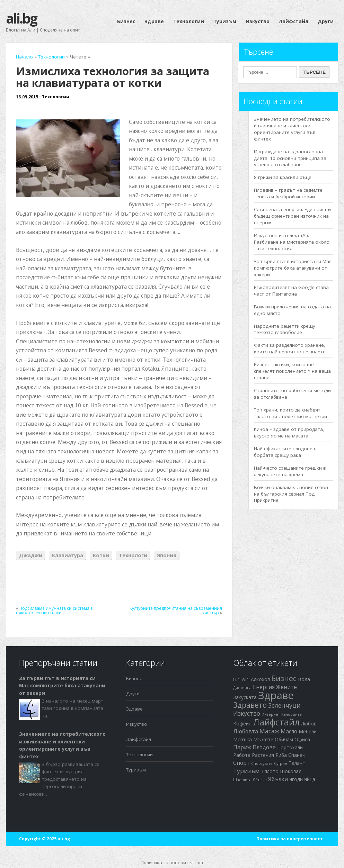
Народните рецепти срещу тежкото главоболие (285, 329)
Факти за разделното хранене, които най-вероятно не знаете (290, 348)
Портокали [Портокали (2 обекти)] (290, 747)
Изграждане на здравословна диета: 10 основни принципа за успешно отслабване (290, 158)
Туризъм (225, 21)
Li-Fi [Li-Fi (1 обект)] (237, 680)
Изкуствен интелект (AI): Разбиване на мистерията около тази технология (292, 242)
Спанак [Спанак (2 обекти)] (297, 755)
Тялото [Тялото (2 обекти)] (270, 771)
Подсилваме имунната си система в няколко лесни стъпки (54, 611)
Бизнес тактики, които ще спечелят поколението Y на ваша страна (292, 371)
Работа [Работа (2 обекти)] (242, 755)
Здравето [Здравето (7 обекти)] (250, 705)
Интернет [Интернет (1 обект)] (271, 714)
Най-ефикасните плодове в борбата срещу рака (285, 452)
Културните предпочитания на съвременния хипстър (176, 611)
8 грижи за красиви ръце (283, 177)
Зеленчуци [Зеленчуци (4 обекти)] (284, 705)
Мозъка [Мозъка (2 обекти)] (242, 739)
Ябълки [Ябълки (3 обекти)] (278, 779)
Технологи (133, 555)
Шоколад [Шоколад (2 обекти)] (291, 771)
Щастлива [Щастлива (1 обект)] (242, 780)
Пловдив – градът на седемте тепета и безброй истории (288, 193)
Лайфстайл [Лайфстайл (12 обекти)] (276, 722)
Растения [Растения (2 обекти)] (263, 755)
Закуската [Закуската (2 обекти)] (245, 697)
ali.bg (21, 18)
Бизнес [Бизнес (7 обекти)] (284, 678)
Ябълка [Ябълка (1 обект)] (260, 780)
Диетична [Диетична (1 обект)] (242, 688)
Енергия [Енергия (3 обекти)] (264, 687)
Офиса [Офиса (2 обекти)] (302, 739)
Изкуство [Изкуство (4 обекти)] (247, 713)
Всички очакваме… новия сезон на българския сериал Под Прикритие (291, 494)
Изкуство (258, 21)
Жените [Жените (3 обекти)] (286, 687)
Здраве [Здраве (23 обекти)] (276, 695)
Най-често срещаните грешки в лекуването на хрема (290, 471)
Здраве (154, 21)
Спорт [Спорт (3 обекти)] (241, 763)
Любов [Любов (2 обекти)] (309, 724)
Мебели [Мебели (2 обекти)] (308, 731)
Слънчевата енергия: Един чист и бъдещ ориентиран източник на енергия (292, 216)
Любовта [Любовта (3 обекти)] (246, 731)
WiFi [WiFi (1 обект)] (246, 680)
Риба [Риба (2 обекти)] (281, 755)
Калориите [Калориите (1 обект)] (292, 714)
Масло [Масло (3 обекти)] (289, 731)
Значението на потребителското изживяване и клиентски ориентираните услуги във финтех (292, 129)
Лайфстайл (294, 21)
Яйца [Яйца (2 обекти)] (310, 779)
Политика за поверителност (290, 839)
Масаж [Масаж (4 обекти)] (269, 731)
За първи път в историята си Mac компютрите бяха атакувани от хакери (293, 268)
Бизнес (126, 21)
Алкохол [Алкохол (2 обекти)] (260, 679)
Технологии (189, 21)
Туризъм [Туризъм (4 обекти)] (246, 771)
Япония (167, 555)
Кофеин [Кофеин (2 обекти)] (242, 724)
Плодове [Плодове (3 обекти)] (264, 747)
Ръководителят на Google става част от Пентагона (291, 291)
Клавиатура (68, 555)
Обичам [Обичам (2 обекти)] (284, 739)
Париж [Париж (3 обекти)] (242, 747)
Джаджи (31, 555)
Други (326, 21)
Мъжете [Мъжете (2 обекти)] (263, 739)
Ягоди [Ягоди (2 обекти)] (296, 779)
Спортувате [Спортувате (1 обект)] (262, 763)
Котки (101, 555)
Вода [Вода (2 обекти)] (304, 679)
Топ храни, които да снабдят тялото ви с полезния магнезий (290, 413)
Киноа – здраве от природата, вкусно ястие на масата (289, 432)
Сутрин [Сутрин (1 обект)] (281, 763)
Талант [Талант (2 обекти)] (297, 763)
